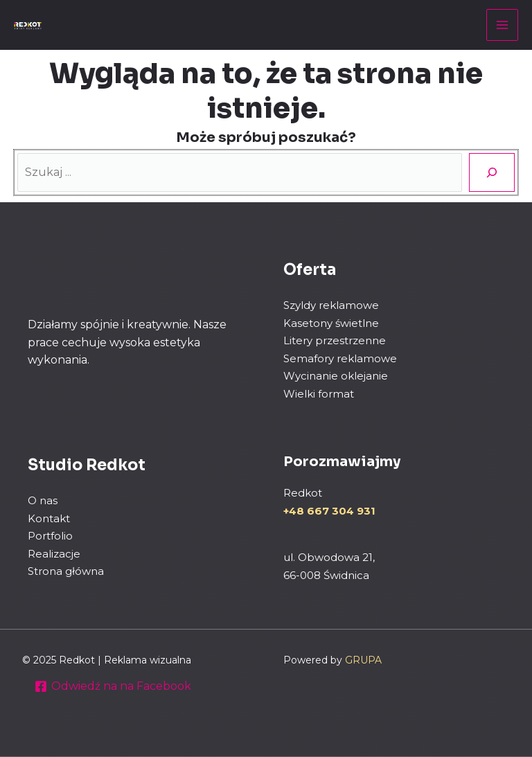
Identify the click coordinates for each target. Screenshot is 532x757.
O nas (43, 500)
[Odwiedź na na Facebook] (113, 686)
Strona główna (66, 571)
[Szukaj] (492, 172)
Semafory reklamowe (340, 358)
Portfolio (50, 536)
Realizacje (54, 554)
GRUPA (363, 660)
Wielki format (319, 394)
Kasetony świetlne (331, 323)
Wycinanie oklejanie (336, 376)
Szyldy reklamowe (331, 305)
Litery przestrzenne (335, 340)
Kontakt (49, 518)
